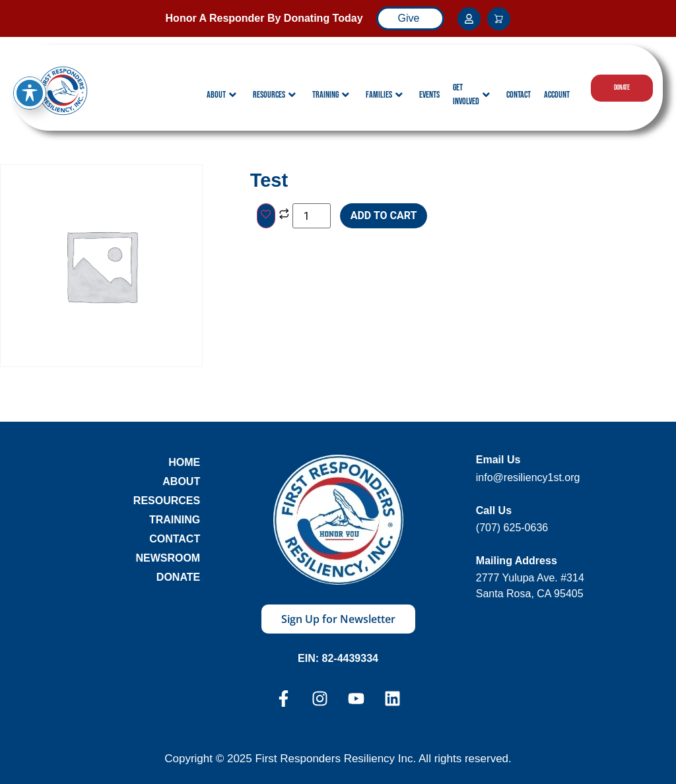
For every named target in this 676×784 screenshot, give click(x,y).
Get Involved (471, 94)
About (221, 95)
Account (557, 95)
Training (331, 95)
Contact (519, 95)
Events (429, 95)
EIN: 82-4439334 (338, 658)
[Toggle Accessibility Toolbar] (30, 75)
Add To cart (384, 215)
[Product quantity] (312, 216)
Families (384, 95)
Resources (274, 95)
